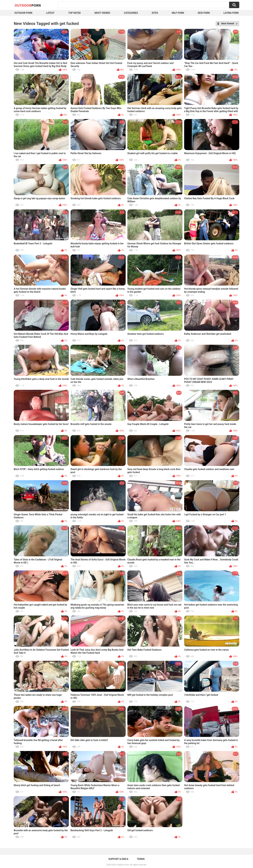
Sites (155, 13)
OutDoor (28, 5)
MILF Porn (178, 13)
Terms (141, 859)
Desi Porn (204, 13)
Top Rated (75, 13)
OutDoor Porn (123, 865)
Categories (131, 13)
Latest (50, 13)
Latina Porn (231, 13)
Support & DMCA (118, 859)
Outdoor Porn (23, 13)
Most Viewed (102, 13)
